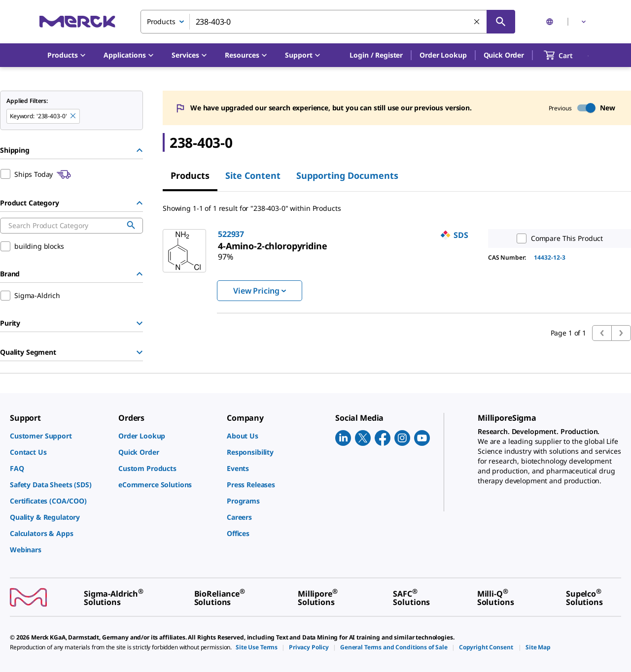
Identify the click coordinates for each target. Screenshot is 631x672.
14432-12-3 (550, 257)
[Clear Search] (477, 22)
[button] (376, 55)
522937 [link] (231, 234)
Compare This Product (558, 238)
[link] (273, 246)
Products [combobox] (161, 21)
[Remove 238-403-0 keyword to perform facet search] (73, 116)
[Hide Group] (140, 150)
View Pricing (260, 291)
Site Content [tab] (253, 175)
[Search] (501, 22)
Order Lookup (443, 55)
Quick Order (504, 55)
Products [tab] (190, 175)
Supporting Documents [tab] (347, 175)
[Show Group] (140, 323)
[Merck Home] (77, 21)
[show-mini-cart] (567, 55)
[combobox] (328, 22)
